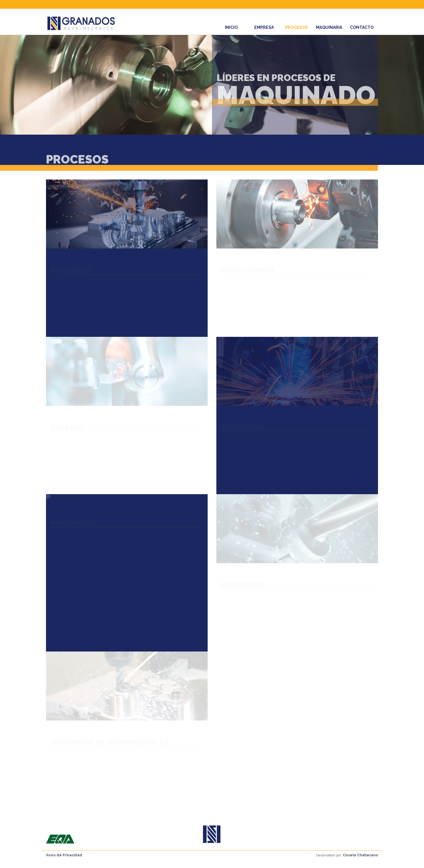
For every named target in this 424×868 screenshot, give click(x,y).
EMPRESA (264, 27)
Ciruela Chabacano (360, 855)
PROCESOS (296, 27)
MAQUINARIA (329, 27)
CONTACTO (362, 27)
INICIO (231, 27)
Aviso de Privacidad (64, 855)
